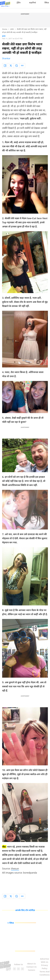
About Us (32, 964)
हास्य (12, 29)
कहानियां (33, 3)
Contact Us (31, 967)
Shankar (6, 58)
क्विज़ (47, 3)
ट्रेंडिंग (19, 3)
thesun (15, 869)
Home (5, 29)
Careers (32, 970)
